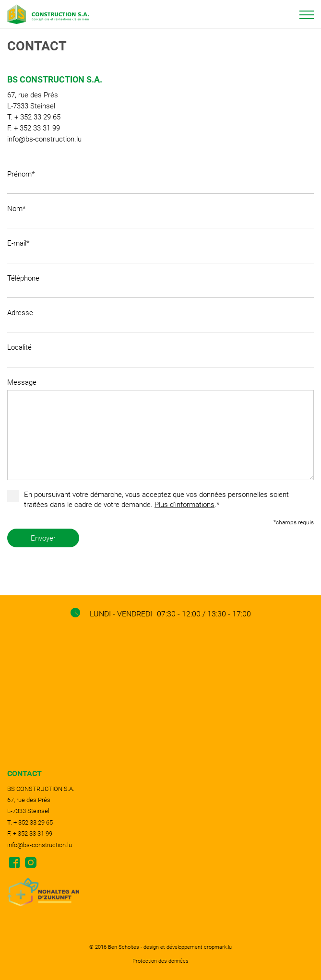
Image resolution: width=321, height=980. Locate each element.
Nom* (16, 209)
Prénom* (21, 174)
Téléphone (23, 278)
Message (22, 382)
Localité (19, 347)
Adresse (20, 313)
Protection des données (160, 961)
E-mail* (18, 243)
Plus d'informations (184, 505)
